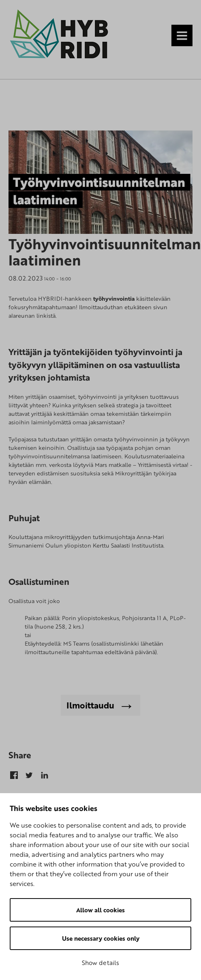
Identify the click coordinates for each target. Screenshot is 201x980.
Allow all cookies (100, 910)
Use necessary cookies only (101, 938)
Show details (100, 963)
